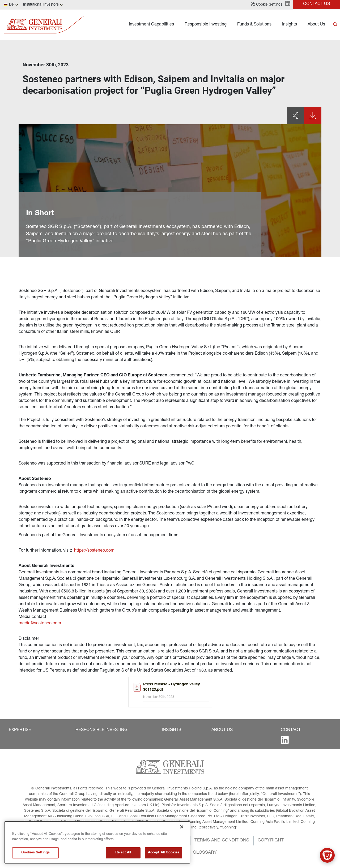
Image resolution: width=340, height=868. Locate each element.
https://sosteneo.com (94, 551)
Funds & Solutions (254, 25)
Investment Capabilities (151, 25)
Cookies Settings (35, 857)
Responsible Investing (206, 25)
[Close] (182, 831)
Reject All (123, 857)
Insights (290, 25)
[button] (267, 5)
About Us (316, 25)
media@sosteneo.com (40, 624)
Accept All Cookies (164, 857)
